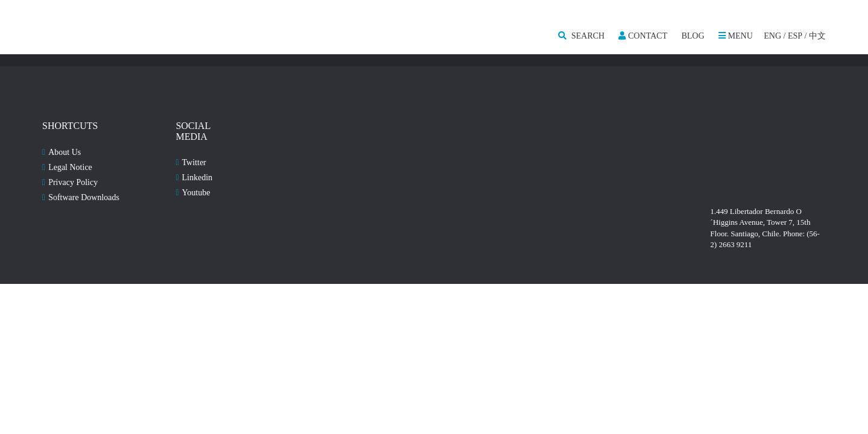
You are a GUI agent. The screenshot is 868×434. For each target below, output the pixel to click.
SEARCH (581, 36)
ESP (795, 36)
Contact (643, 36)
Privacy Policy (73, 182)
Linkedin (197, 178)
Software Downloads (84, 197)
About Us (64, 152)
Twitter (194, 162)
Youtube (196, 193)
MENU (736, 36)
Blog (693, 36)
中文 (817, 36)
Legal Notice (70, 167)
